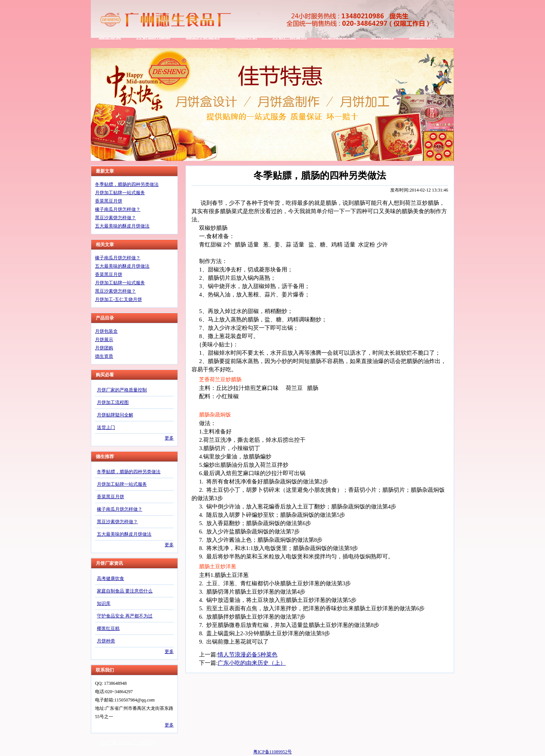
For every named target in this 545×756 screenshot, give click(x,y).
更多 (169, 438)
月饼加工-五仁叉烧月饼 (118, 299)
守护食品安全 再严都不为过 (125, 616)
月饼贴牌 (146, 743)
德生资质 (104, 356)
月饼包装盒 (106, 331)
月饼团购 (104, 348)
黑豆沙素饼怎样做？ (115, 218)
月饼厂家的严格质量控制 (122, 390)
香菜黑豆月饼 (109, 201)
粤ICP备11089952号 (272, 752)
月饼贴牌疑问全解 (115, 415)
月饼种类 (106, 641)
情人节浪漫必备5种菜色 (248, 655)
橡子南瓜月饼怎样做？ (118, 209)
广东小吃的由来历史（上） (252, 663)
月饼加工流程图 (113, 402)
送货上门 (106, 427)
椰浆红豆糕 (108, 628)
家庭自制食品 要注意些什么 (125, 591)
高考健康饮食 (111, 578)
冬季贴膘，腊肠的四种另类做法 (127, 184)
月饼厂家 (107, 743)
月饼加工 (127, 743)
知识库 (104, 603)
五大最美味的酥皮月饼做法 (122, 226)
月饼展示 (104, 340)
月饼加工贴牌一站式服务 (120, 193)
